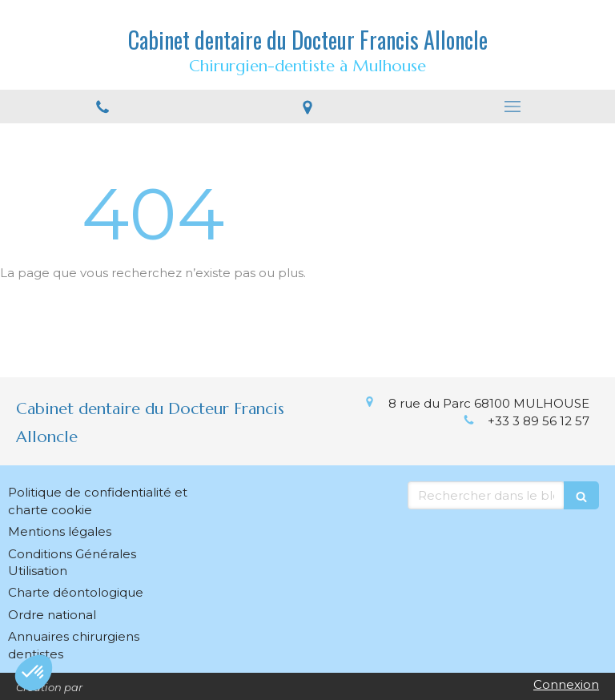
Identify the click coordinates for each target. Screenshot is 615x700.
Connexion (566, 684)
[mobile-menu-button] (512, 107)
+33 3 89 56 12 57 (539, 421)
